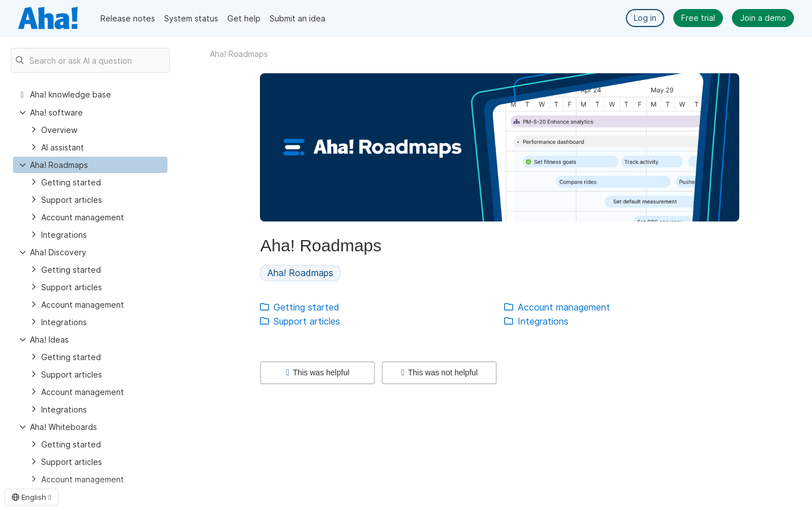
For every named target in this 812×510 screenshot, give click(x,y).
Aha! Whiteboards (63, 427)
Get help (244, 18)
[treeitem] (90, 165)
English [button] (32, 497)
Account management (83, 217)
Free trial (698, 18)
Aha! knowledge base (70, 94)
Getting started (71, 182)
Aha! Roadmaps (59, 165)
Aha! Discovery (58, 252)
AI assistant (63, 147)
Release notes (128, 18)
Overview (59, 130)
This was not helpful (440, 372)
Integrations (64, 235)
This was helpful (317, 372)
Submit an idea (297, 18)
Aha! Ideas (49, 340)
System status (191, 18)
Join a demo (763, 18)
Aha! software (56, 112)
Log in (645, 18)
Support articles (72, 200)
